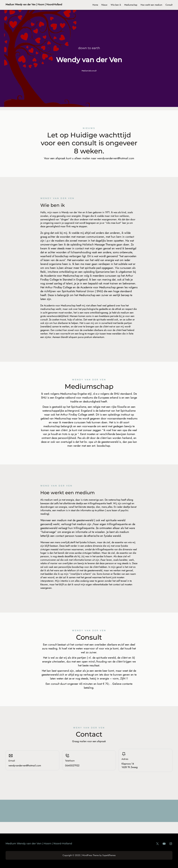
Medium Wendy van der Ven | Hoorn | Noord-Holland (34, 4)
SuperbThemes (109, 855)
